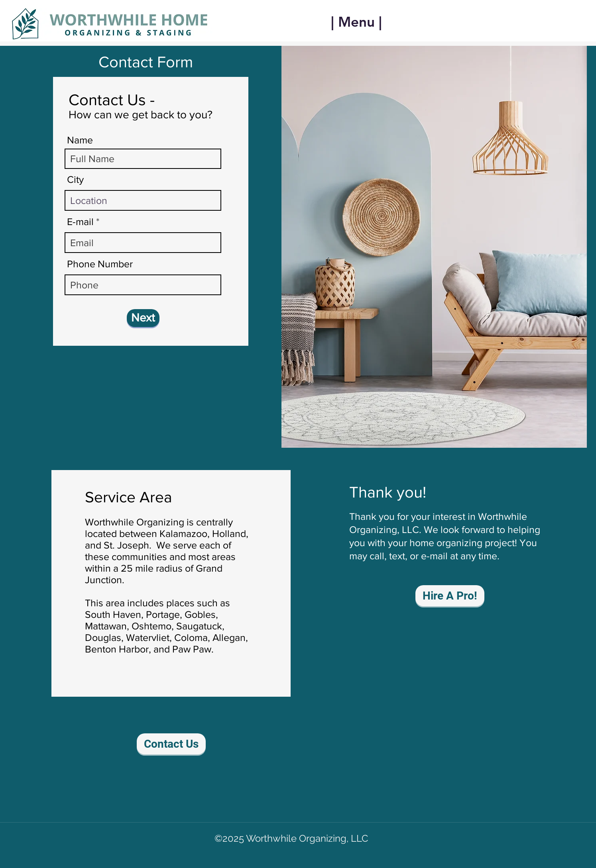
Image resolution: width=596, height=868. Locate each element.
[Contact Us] (171, 744)
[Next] (143, 318)
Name (80, 140)
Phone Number (100, 264)
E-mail (80, 222)
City (75, 179)
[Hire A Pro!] (450, 596)
